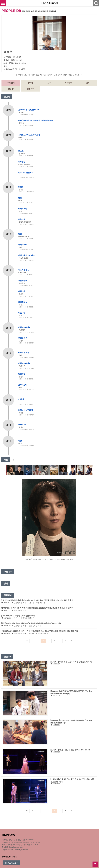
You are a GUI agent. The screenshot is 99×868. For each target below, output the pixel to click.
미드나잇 (22, 313)
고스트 (21, 151)
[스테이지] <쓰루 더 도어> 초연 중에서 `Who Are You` (71, 750)
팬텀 (20, 234)
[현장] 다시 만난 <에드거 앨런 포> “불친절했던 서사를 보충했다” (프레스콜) (31, 623)
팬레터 (21, 187)
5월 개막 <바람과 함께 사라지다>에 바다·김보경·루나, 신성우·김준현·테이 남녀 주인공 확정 (37, 600)
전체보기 (11, 83)
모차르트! (22, 424)
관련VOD (30, 89)
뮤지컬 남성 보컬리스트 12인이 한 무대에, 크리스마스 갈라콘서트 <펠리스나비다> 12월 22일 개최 (40, 631)
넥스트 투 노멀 (24, 353)
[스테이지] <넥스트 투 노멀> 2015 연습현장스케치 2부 (71, 662)
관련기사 (11, 89)
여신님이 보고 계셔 (25, 410)
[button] (94, 470)
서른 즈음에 (23, 281)
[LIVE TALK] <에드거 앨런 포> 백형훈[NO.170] (18, 616)
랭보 (20, 198)
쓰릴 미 (21, 399)
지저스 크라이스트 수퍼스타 (29, 135)
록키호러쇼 (23, 245)
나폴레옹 (22, 291)
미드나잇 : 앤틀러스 (26, 173)
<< (27, 641)
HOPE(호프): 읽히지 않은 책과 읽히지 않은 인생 (36, 120)
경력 (88, 83)
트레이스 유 (23, 338)
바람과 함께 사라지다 (26, 255)
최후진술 (22, 162)
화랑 (20, 441)
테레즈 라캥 (23, 209)
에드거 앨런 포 (24, 270)
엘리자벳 (22, 374)
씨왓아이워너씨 (24, 327)
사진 (49, 83)
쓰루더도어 (23, 385)
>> (71, 641)
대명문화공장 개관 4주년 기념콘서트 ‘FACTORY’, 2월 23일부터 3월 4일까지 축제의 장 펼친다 (37, 608)
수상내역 (68, 83)
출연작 (30, 83)
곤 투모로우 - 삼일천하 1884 (29, 110)
